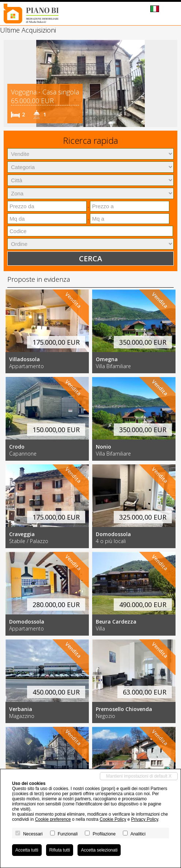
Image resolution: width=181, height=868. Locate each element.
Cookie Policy (113, 819)
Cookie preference (53, 819)
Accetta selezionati (99, 850)
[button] (10, 83)
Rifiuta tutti (60, 850)
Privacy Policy (145, 819)
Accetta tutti (27, 850)
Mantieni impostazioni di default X (139, 776)
